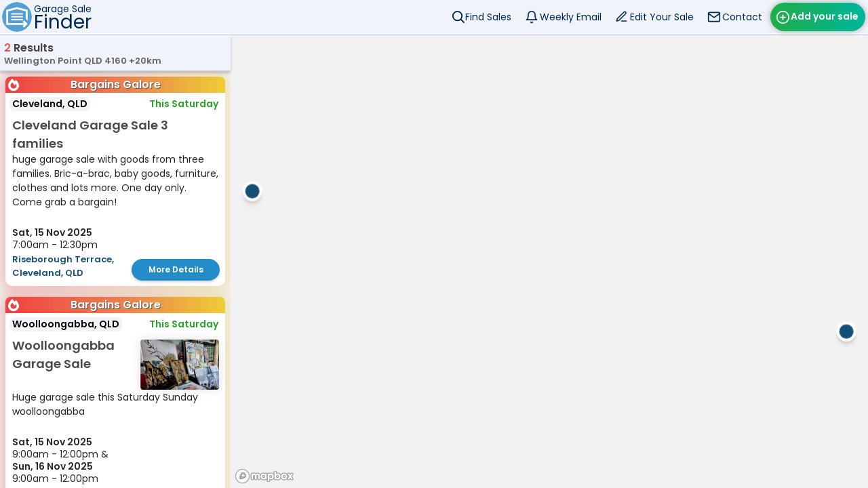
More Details (176, 269)
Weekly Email (571, 17)
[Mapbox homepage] (264, 476)
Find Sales (488, 17)
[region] (549, 261)
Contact (742, 17)
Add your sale (825, 16)
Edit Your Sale (662, 17)
